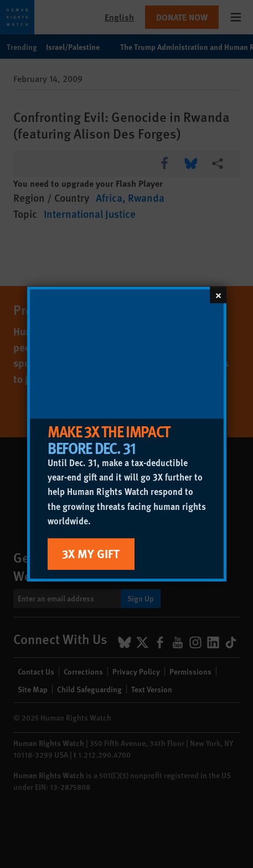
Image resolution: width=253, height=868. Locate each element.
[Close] (218, 295)
